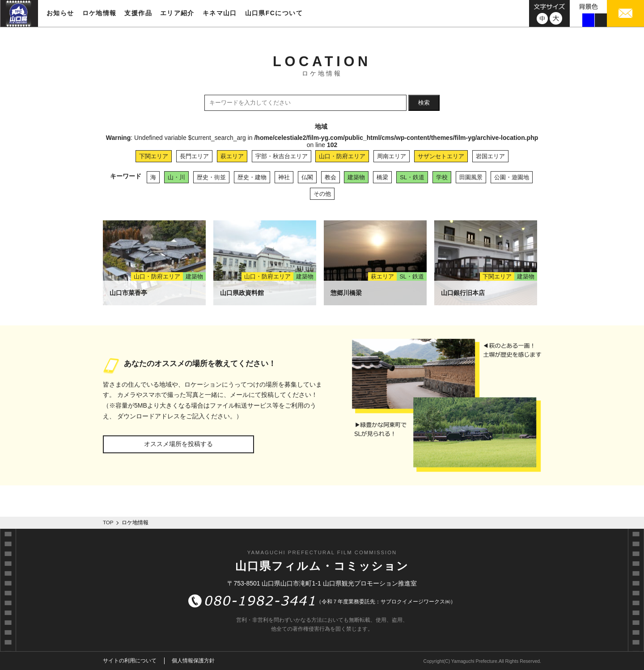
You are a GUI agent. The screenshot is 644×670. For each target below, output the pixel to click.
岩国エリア (490, 156)
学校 (442, 177)
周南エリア (392, 156)
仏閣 (307, 177)
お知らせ (60, 13)
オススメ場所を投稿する (178, 444)
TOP (108, 523)
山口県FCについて (274, 13)
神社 (284, 177)
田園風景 (471, 177)
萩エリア (232, 156)
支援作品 (138, 13)
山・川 (176, 177)
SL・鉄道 (412, 177)
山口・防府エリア (342, 156)
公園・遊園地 (512, 177)
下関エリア (154, 156)
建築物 (356, 177)
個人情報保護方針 (193, 661)
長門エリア (194, 156)
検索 (424, 103)
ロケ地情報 (100, 13)
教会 (330, 177)
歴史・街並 (211, 177)
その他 (322, 194)
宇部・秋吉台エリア (282, 156)
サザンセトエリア (441, 156)
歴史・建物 (252, 177)
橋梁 (382, 177)
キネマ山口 (220, 13)
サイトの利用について (130, 661)
